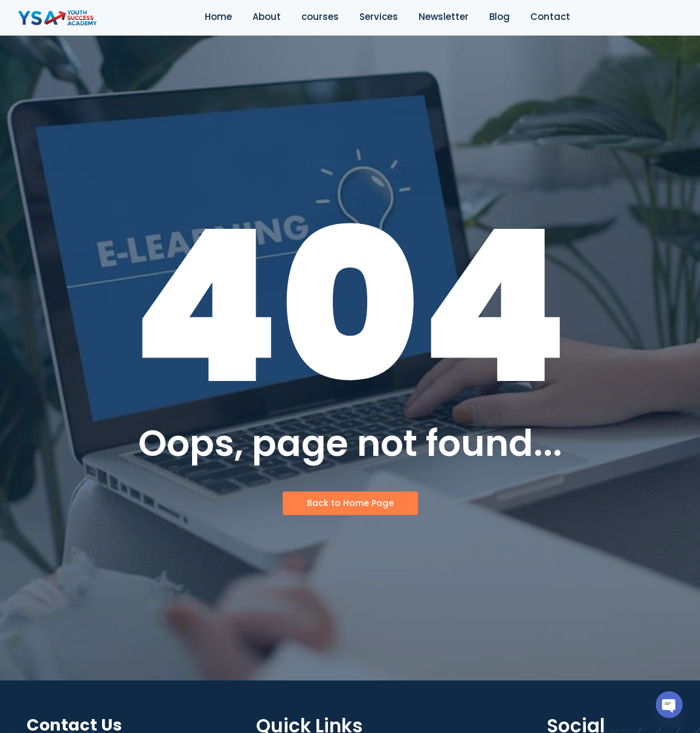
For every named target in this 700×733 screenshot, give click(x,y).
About (267, 17)
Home (218, 17)
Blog (499, 17)
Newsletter (444, 17)
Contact (550, 17)
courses (320, 17)
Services (379, 17)
